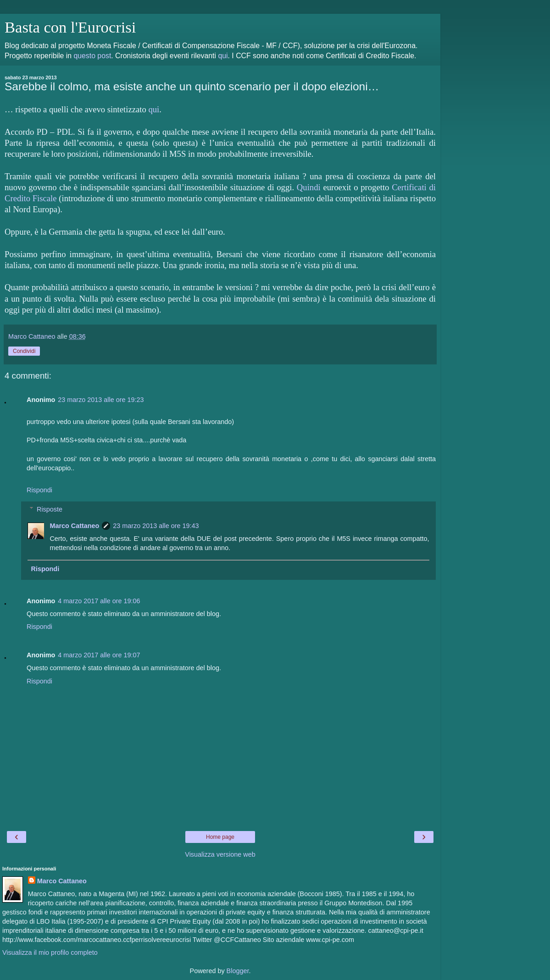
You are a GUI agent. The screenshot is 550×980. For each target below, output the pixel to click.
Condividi (24, 351)
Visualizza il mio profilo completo (50, 952)
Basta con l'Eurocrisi (70, 27)
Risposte (50, 509)
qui (223, 56)
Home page (220, 837)
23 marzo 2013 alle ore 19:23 (101, 400)
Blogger (238, 971)
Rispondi (39, 490)
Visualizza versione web (220, 854)
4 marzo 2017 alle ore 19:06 (99, 601)
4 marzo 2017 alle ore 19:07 (99, 655)
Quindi (309, 187)
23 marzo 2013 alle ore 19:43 (156, 526)
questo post (92, 56)
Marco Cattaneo (74, 526)
